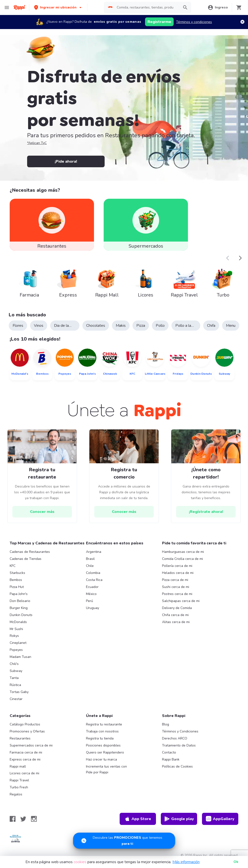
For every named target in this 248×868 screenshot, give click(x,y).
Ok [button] (236, 862)
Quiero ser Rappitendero (105, 752)
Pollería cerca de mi (177, 566)
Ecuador (92, 587)
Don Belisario (20, 601)
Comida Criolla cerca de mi (182, 559)
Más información (186, 862)
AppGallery (220, 819)
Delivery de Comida (177, 608)
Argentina (94, 552)
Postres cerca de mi (177, 594)
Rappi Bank (171, 759)
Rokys (14, 636)
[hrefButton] (42, 512)
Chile (90, 566)
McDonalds (18, 622)
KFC (13, 566)
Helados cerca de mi (178, 573)
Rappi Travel (19, 780)
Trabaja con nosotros (102, 731)
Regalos (16, 794)
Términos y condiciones (194, 22)
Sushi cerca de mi (176, 587)
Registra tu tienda (100, 738)
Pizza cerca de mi (175, 580)
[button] (58, 7)
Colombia (93, 573)
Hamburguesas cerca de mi (183, 552)
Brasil (90, 559)
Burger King (19, 608)
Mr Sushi (16, 629)
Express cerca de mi (25, 759)
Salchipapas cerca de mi (181, 601)
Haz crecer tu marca (101, 759)
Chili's (14, 664)
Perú (89, 601)
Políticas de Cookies (177, 766)
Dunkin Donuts (21, 615)
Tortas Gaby (19, 692)
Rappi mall (18, 766)
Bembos (16, 580)
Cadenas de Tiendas (26, 559)
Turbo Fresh (19, 787)
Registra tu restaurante (104, 724)
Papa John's (19, 594)
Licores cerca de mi (24, 773)
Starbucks (17, 573)
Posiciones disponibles (103, 745)
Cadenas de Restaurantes (30, 552)
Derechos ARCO (175, 738)
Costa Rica (94, 580)
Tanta (14, 678)
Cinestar (16, 699)
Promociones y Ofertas (27, 731)
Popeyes (16, 650)
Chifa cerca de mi (175, 615)
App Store (138, 819)
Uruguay (93, 608)
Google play (179, 819)
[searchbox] (147, 8)
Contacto (169, 752)
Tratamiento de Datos (179, 745)
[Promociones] (124, 841)
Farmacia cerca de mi (26, 752)
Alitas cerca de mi (176, 622)
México (91, 594)
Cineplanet (18, 643)
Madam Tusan (20, 657)
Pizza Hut (17, 587)
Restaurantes (20, 738)
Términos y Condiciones (180, 731)
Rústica (15, 685)
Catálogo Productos (25, 724)
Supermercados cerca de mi (31, 745)
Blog (166, 724)
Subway (16, 671)
